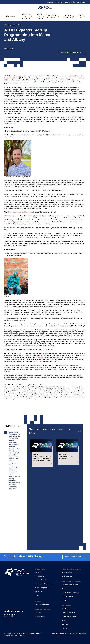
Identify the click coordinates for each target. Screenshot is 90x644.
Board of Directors (69, 613)
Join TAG (59, 2)
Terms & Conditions (67, 633)
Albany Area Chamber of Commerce (20, 212)
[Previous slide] (79, 431)
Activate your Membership (44, 584)
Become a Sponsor (41, 588)
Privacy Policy (81, 633)
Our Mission (66, 609)
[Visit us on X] (13, 616)
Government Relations (70, 585)
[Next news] (20, 426)
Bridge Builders (67, 596)
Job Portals (39, 592)
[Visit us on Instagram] (15, 616)
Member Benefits (41, 580)
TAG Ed (65, 589)
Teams (64, 620)
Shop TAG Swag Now (73, 557)
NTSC (64, 600)
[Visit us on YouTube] (10, 616)
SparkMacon (40, 357)
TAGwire (38, 613)
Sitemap (55, 633)
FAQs (37, 595)
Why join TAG (39, 576)
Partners (65, 624)
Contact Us (81, 2)
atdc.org (33, 399)
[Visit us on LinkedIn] (8, 616)
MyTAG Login (70, 2)
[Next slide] (81, 431)
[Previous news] (18, 426)
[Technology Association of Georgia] (45, 8)
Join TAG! (38, 572)
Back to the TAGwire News (71, 53)
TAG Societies (67, 572)
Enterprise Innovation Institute (38, 88)
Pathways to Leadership (71, 592)
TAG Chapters (67, 576)
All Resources (39, 617)
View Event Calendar (42, 604)
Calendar (50, 2)
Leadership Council (69, 617)
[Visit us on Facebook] (5, 616)
